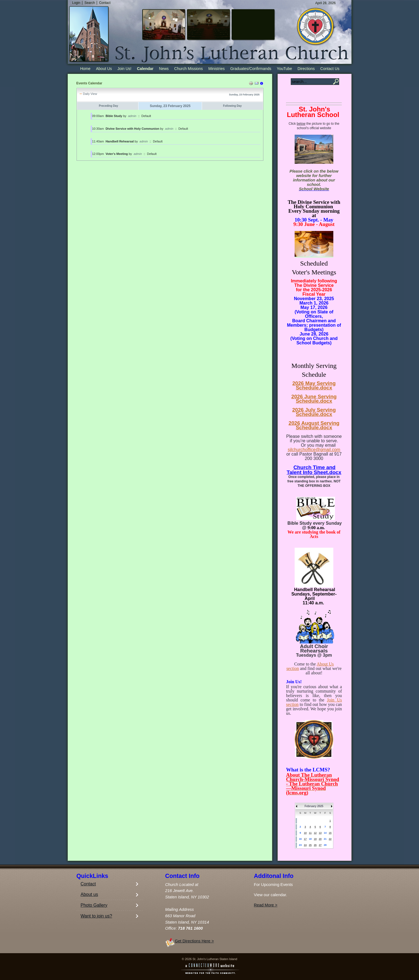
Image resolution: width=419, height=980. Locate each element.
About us (89, 894)
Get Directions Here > (194, 941)
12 (315, 833)
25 (310, 845)
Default (146, 116)
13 (320, 833)
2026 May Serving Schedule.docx (314, 385)
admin (132, 116)
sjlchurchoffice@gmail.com (314, 450)
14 (325, 833)
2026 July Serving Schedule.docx (314, 412)
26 (315, 845)
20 (320, 839)
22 (330, 839)
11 (310, 833)
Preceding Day (108, 106)
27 (320, 845)
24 (305, 845)
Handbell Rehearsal (120, 141)
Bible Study (114, 116)
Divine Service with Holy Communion (132, 129)
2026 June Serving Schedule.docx (314, 399)
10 (305, 833)
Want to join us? (96, 916)
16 (300, 839)
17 (305, 839)
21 (325, 839)
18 (310, 839)
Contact (88, 884)
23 (300, 845)
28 (325, 845)
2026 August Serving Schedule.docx (314, 425)
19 (315, 839)
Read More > (266, 905)
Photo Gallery (94, 905)
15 (330, 833)
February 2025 (314, 806)
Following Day (232, 106)
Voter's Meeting (117, 154)
